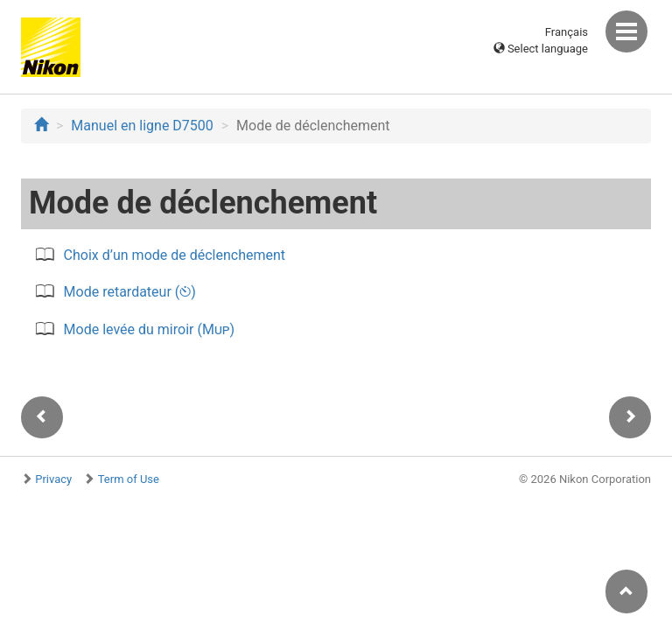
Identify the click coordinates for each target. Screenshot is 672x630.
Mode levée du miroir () (150, 329)
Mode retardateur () (130, 292)
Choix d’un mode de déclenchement (175, 255)
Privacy (53, 479)
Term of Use (129, 479)
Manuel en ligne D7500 (142, 126)
